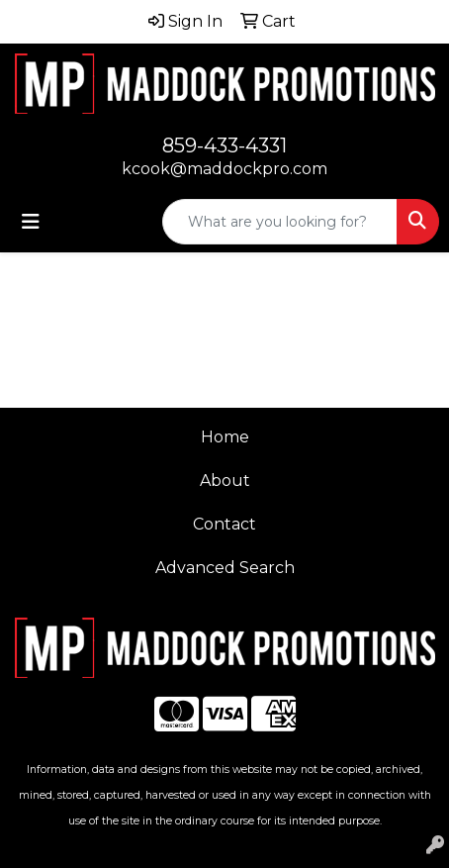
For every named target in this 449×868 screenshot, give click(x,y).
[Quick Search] (280, 222)
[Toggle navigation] (31, 222)
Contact (224, 524)
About (225, 481)
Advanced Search (225, 568)
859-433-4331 (224, 145)
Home (225, 437)
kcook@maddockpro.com (224, 169)
